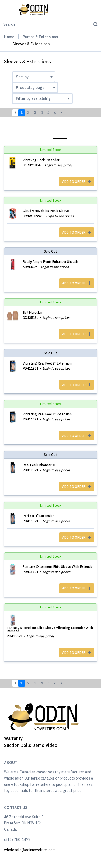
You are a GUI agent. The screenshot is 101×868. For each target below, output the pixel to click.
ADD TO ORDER (77, 182)
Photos (87, 132)
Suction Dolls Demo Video (31, 745)
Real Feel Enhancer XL (39, 465)
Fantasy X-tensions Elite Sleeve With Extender (58, 567)
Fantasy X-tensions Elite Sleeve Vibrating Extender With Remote (50, 629)
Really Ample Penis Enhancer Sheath (50, 262)
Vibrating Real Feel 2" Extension (47, 363)
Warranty (13, 738)
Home (9, 37)
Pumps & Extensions (40, 37)
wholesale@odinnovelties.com (30, 850)
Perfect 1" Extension (39, 516)
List (60, 132)
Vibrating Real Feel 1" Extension (47, 414)
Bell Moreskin (32, 312)
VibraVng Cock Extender (41, 160)
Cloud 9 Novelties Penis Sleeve (46, 211)
